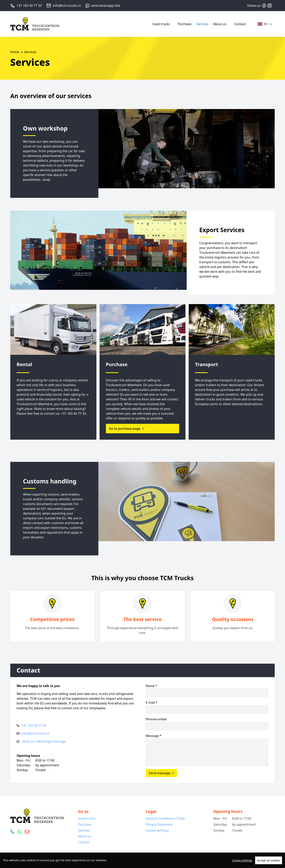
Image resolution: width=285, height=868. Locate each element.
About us (220, 24)
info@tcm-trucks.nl (67, 6)
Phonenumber (207, 724)
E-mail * (207, 707)
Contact (240, 24)
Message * (207, 750)
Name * (207, 690)
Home (15, 52)
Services (202, 24)
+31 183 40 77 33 (29, 6)
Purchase (185, 24)
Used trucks (161, 24)
